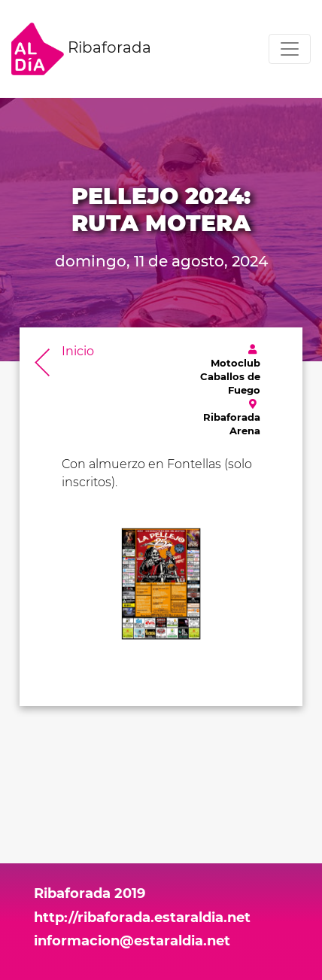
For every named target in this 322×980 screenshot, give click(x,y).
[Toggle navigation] (290, 49)
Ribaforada (81, 49)
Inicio (78, 351)
